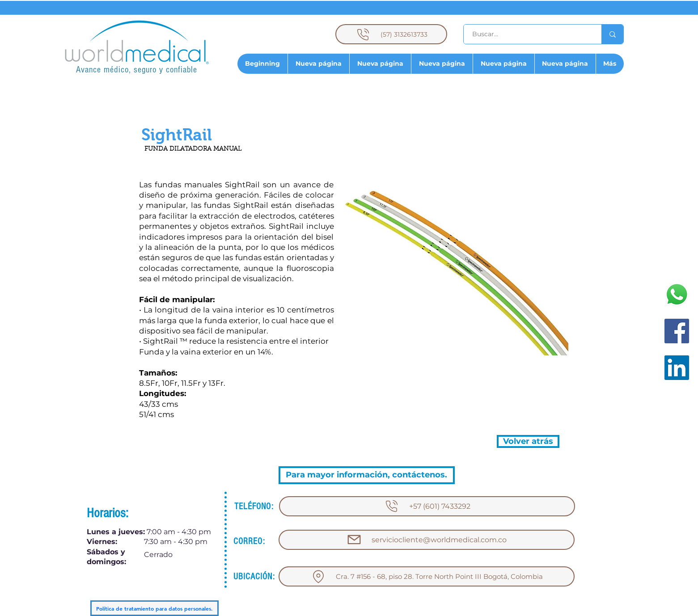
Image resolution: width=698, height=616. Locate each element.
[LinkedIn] (677, 368)
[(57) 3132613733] (391, 34)
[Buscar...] (527, 34)
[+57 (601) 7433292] (427, 506)
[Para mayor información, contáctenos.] (367, 475)
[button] (177, 135)
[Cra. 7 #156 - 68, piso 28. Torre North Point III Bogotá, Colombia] (427, 576)
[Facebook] (677, 331)
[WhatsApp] (677, 294)
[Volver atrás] (528, 441)
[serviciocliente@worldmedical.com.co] (427, 540)
